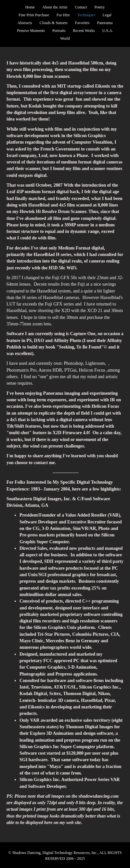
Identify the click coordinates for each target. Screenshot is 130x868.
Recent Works (84, 31)
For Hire (63, 15)
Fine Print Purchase (34, 15)
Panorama (105, 23)
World (65, 38)
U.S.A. (108, 31)
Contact (81, 7)
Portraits (59, 31)
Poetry (100, 7)
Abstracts (25, 23)
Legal (107, 15)
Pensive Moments (31, 31)
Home (30, 7)
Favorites (82, 23)
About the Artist (55, 7)
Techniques (86, 15)
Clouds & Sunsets (54, 23)
